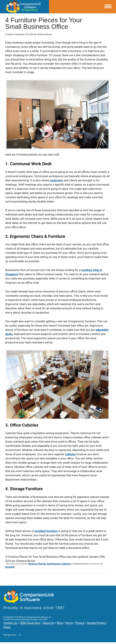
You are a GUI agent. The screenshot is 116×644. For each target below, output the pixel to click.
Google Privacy (96, 623)
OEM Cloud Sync (30, 623)
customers (56, 180)
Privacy (80, 623)
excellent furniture (46, 531)
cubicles (71, 454)
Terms (69, 623)
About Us (49, 623)
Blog (60, 623)
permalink (10, 567)
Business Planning (37, 564)
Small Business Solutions (59, 564)
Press (7, 627)
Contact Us (10, 623)
